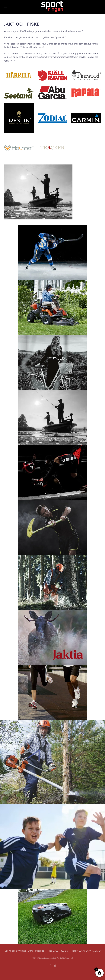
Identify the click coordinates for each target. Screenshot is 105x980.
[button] (5, 7)
